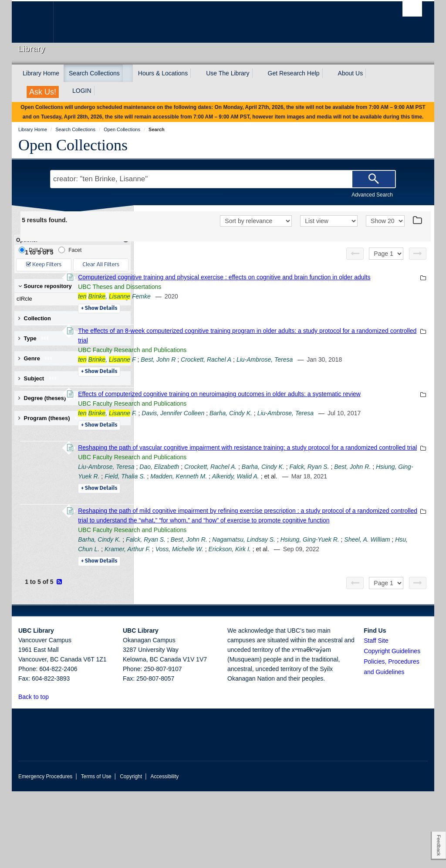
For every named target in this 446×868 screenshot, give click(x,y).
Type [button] (34, 338)
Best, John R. (260, 524)
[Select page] (386, 254)
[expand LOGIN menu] (99, 91)
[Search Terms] (223, 179)
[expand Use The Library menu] (257, 73)
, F (226, 369)
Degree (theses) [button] (49, 398)
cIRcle (71, 299)
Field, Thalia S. (368, 524)
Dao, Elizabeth (279, 515)
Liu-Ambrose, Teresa (384, 369)
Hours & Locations (163, 73)
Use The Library (228, 73)
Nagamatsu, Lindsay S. (363, 607)
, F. (226, 442)
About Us (351, 73)
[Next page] (418, 254)
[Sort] (256, 221)
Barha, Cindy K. (350, 442)
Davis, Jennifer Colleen (292, 442)
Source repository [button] (45, 286)
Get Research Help (294, 73)
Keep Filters (44, 265)
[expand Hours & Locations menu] (196, 73)
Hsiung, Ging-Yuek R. (313, 524)
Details (218, 318)
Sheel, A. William (284, 616)
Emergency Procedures (45, 853)
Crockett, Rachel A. (330, 515)
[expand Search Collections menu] (128, 73)
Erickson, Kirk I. (272, 626)
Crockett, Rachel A (325, 369)
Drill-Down (36, 250)
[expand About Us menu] (371, 73)
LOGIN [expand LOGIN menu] (82, 91)
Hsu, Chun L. (330, 616)
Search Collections (94, 73)
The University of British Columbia (39, 22)
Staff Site (376, 717)
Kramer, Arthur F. (376, 616)
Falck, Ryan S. (217, 524)
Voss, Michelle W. (221, 626)
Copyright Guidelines (392, 728)
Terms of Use (96, 853)
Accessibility (164, 853)
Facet (70, 250)
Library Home (41, 73)
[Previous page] (355, 254)
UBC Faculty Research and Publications (252, 359)
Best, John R (277, 369)
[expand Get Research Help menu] (328, 73)
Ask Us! (43, 92)
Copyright (131, 853)
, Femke (234, 306)
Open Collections (73, 145)
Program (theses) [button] (51, 418)
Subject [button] (38, 378)
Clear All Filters (101, 265)
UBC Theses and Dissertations (239, 296)
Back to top (38, 773)
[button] (54, 773)
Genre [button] (35, 358)
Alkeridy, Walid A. (257, 534)
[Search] (374, 179)
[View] (329, 221)
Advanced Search (372, 195)
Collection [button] (35, 318)
